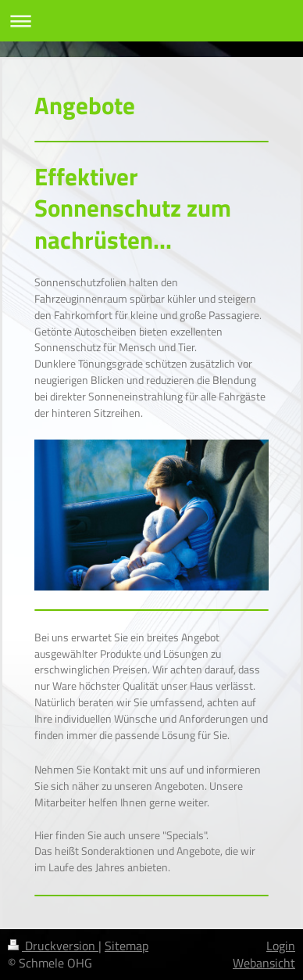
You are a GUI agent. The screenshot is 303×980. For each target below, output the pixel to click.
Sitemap (127, 946)
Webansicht (264, 963)
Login (281, 946)
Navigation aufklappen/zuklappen (151, 21)
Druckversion (53, 946)
